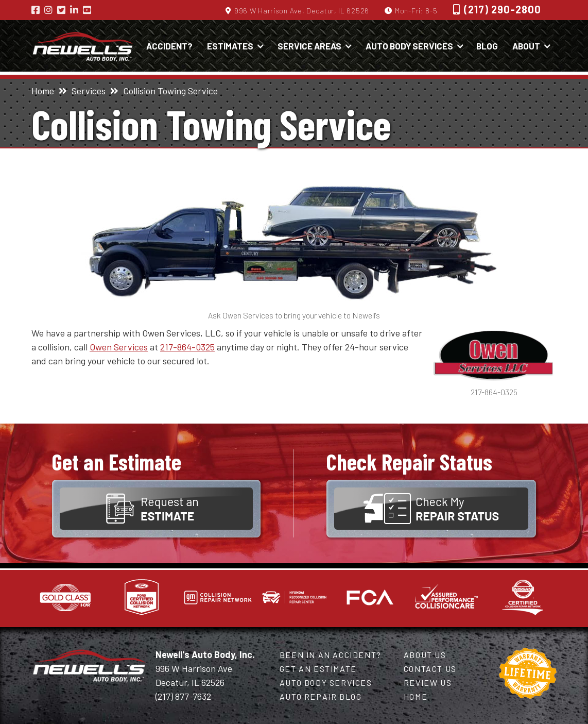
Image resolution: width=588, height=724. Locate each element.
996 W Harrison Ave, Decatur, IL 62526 (302, 11)
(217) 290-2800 (503, 9)
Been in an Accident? (331, 655)
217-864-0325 (187, 347)
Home (43, 91)
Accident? (169, 46)
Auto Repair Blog (321, 696)
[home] (83, 46)
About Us (425, 655)
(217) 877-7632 (183, 696)
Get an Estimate (318, 669)
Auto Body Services (326, 683)
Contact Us (430, 669)
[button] (235, 46)
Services (89, 91)
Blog (487, 46)
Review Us (428, 683)
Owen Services (119, 347)
